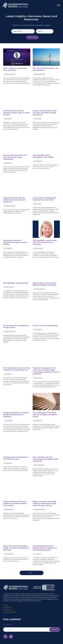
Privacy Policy (8, 608)
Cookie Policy (8, 610)
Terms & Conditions (10, 612)
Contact (6, 605)
